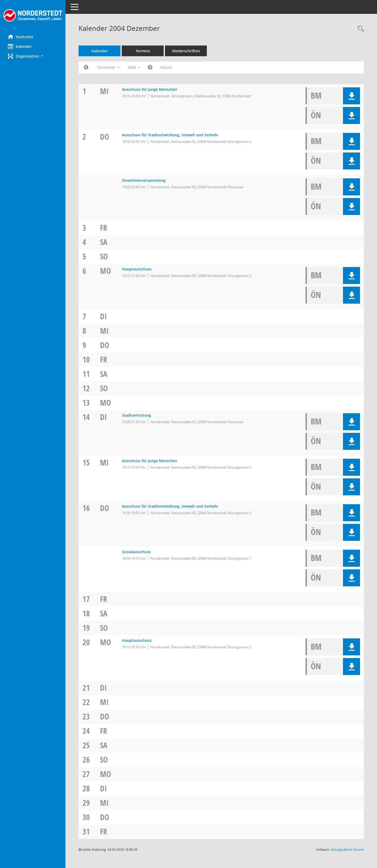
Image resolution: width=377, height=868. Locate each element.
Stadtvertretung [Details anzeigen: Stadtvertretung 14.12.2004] (137, 415)
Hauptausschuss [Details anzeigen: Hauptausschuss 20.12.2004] (137, 640)
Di (103, 316)
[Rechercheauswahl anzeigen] (359, 29)
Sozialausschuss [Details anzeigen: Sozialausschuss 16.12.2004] (136, 552)
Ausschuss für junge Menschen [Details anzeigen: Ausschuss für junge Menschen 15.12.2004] (150, 461)
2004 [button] (134, 67)
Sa (104, 242)
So (104, 256)
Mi (104, 91)
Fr (104, 228)
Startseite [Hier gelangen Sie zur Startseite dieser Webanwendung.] (21, 37)
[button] (33, 56)
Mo (106, 271)
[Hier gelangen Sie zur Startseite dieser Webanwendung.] (33, 15)
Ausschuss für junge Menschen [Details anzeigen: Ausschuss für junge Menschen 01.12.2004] (150, 89)
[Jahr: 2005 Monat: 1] (150, 67)
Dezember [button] (109, 67)
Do (105, 137)
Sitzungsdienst (347, 850)
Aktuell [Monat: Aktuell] (166, 67)
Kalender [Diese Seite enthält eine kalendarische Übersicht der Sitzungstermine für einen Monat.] (20, 46)
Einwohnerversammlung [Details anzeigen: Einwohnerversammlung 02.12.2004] (144, 180)
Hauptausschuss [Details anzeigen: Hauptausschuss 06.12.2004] (137, 269)
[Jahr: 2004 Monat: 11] (86, 67)
